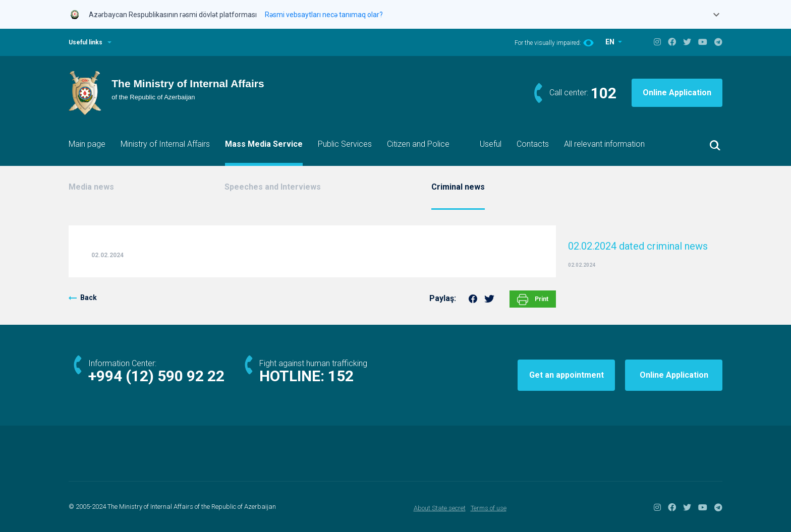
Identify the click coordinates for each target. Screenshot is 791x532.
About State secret (440, 508)
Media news (91, 187)
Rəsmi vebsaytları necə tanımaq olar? (324, 15)
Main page (87, 144)
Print (533, 300)
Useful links (86, 42)
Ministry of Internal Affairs (165, 144)
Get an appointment (567, 375)
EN (611, 42)
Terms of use (489, 508)
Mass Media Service (264, 144)
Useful (491, 144)
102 (604, 93)
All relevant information (604, 144)
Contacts (533, 144)
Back (89, 298)
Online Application (677, 93)
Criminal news (458, 187)
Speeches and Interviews (273, 187)
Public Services (345, 144)
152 (341, 376)
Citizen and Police (418, 144)
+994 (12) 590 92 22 (156, 376)
